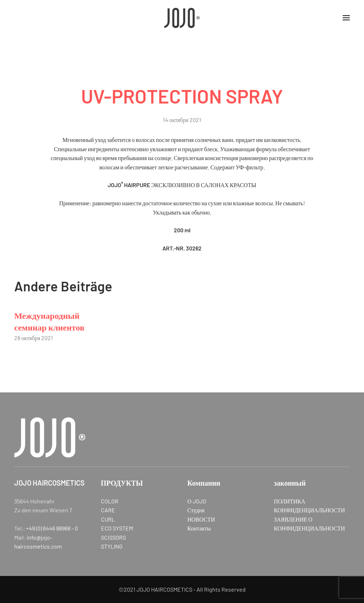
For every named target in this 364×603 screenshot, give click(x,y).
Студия (196, 510)
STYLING (112, 546)
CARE (108, 510)
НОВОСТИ (201, 519)
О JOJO (197, 501)
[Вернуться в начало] (182, 18)
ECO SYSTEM (117, 528)
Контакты (199, 528)
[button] (346, 18)
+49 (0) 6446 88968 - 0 (52, 528)
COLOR (110, 501)
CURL (108, 519)
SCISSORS (113, 537)
